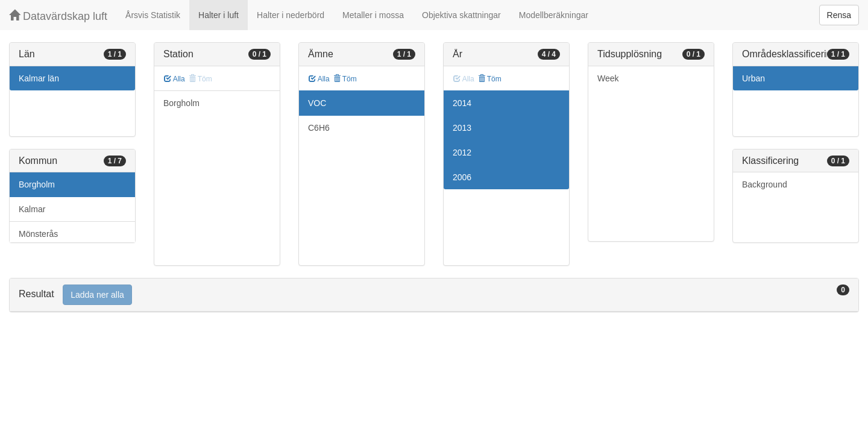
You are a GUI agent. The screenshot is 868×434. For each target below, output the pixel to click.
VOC (317, 103)
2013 (462, 128)
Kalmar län (39, 78)
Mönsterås (38, 234)
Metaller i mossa (373, 15)
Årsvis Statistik (153, 15)
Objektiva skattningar (461, 15)
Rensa (839, 15)
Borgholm (37, 184)
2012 (462, 153)
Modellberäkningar (554, 15)
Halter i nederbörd (291, 15)
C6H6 (319, 128)
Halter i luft (219, 15)
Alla (175, 79)
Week (608, 78)
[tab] (434, 295)
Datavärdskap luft (58, 16)
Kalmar (32, 209)
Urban (753, 78)
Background (765, 184)
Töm (345, 79)
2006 (462, 177)
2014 (462, 103)
